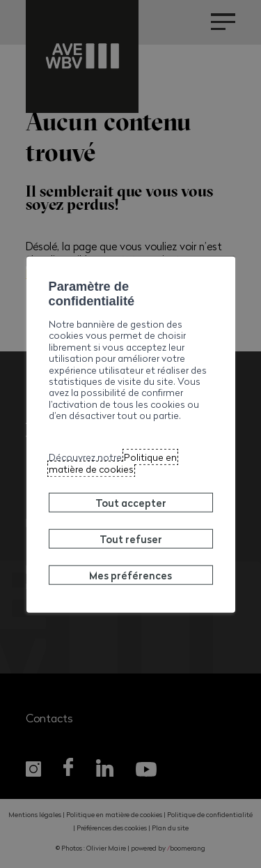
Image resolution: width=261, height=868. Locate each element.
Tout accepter (131, 503)
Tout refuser (131, 539)
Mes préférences (130, 575)
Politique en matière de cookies (113, 463)
